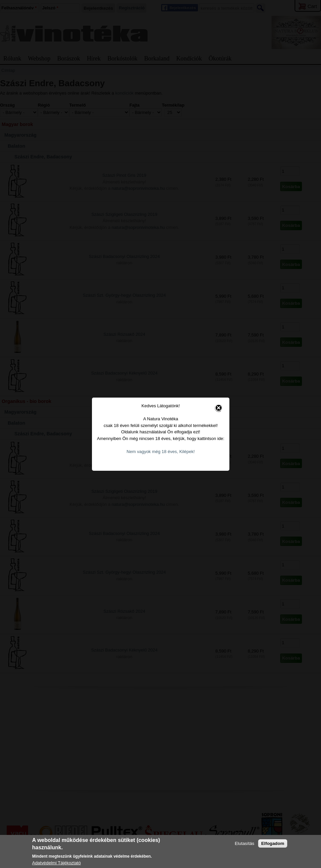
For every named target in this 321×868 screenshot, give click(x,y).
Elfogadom (273, 843)
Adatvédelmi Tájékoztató (57, 863)
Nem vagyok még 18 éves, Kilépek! (161, 452)
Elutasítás (245, 843)
